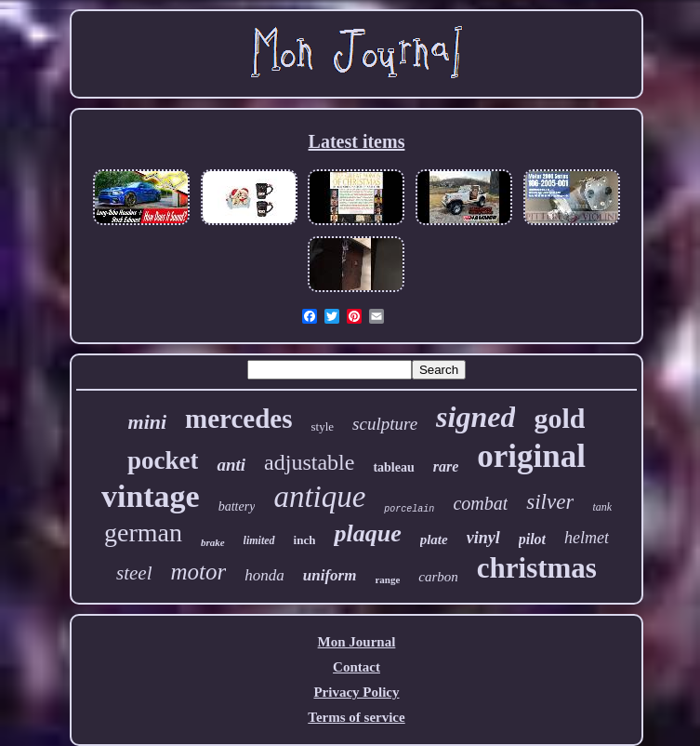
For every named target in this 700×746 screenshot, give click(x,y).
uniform (330, 575)
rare (446, 466)
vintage (151, 496)
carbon (438, 577)
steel (134, 573)
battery (237, 506)
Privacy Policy (356, 692)
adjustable (309, 462)
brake (213, 542)
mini (148, 422)
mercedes (238, 419)
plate (434, 540)
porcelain (409, 509)
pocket (163, 460)
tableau (393, 467)
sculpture (385, 424)
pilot (532, 539)
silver (550, 502)
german (143, 533)
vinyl (483, 538)
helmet (587, 538)
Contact (357, 667)
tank (602, 507)
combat (480, 503)
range (387, 579)
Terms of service (356, 717)
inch (305, 540)
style (323, 426)
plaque (367, 533)
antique (319, 497)
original (531, 456)
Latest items (357, 141)
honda (264, 575)
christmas (537, 568)
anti (231, 465)
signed (475, 417)
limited (259, 540)
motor (199, 572)
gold (559, 418)
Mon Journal (357, 642)
